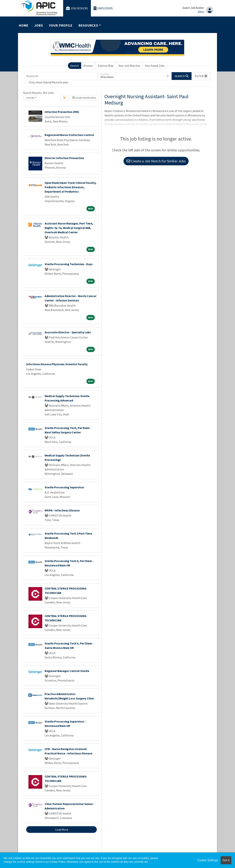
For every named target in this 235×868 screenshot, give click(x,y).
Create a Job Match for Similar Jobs (156, 161)
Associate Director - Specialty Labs (68, 332)
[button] (201, 76)
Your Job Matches (129, 66)
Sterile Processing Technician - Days (69, 264)
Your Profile (61, 25)
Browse (88, 66)
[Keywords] (61, 76)
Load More (62, 830)
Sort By (30, 98)
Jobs (39, 25)
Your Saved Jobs (155, 66)
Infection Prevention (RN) (62, 112)
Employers (103, 8)
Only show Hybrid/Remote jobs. (49, 82)
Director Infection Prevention (64, 158)
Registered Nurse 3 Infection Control (69, 135)
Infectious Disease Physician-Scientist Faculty (57, 364)
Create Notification (84, 98)
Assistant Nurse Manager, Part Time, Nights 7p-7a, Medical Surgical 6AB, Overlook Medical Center (69, 228)
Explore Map (106, 66)
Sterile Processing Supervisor (64, 487)
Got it (226, 860)
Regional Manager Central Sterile (67, 671)
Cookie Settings (208, 860)
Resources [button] (88, 25)
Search (75, 66)
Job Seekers (77, 8)
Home (24, 25)
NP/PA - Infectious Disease (62, 510)
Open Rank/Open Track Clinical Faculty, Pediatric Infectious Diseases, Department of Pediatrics (70, 187)
